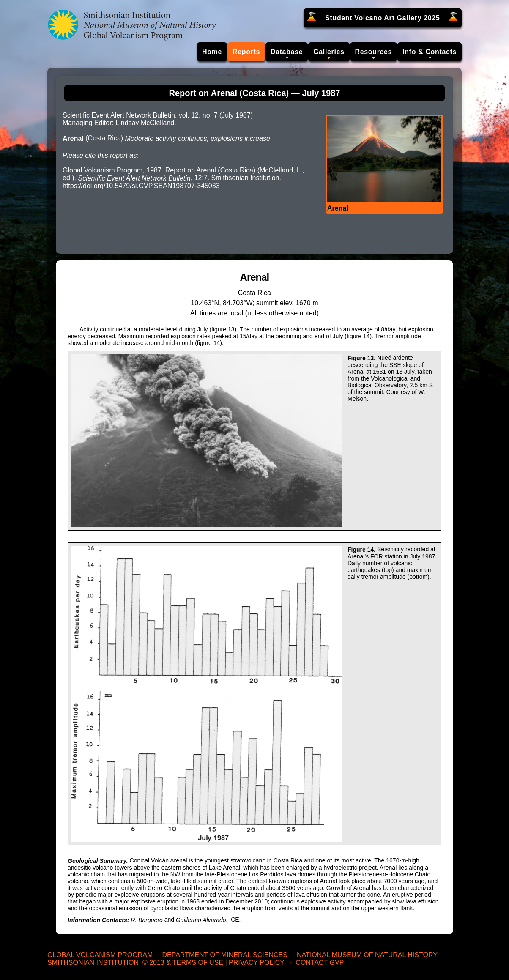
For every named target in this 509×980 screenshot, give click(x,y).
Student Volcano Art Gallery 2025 (382, 18)
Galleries (329, 52)
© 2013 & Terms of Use (183, 962)
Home (212, 52)
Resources (374, 52)
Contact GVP (320, 962)
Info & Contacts (430, 52)
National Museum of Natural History (367, 955)
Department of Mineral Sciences (224, 955)
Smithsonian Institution (93, 962)
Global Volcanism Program (100, 955)
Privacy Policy (257, 962)
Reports (246, 52)
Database (287, 52)
